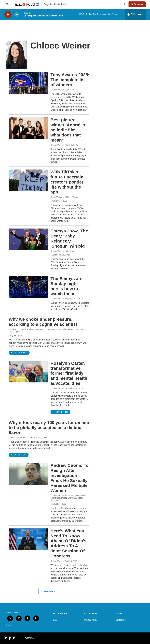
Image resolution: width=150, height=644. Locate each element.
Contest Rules (91, 613)
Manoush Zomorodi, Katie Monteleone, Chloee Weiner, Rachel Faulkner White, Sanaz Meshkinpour (47, 331)
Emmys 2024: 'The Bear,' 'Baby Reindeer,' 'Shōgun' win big (69, 238)
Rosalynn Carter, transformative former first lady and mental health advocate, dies (69, 373)
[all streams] (135, 14)
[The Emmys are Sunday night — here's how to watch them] (28, 287)
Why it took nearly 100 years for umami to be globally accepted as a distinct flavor (49, 428)
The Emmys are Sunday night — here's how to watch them (67, 286)
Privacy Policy (91, 620)
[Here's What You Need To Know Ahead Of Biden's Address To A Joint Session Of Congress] (28, 539)
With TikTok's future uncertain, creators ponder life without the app (68, 182)
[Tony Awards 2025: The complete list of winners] (28, 83)
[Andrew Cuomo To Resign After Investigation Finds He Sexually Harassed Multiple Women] (28, 474)
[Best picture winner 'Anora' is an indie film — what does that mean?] (28, 128)
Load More (49, 591)
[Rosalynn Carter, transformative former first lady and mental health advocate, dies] (28, 372)
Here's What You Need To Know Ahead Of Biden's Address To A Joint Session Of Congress (68, 543)
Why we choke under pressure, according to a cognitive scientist (43, 322)
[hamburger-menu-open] (7, 4)
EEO (55, 620)
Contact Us (121, 620)
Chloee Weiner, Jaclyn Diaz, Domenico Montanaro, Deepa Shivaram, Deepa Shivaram (68, 498)
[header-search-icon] (124, 4)
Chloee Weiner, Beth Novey (63, 251)
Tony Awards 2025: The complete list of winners (70, 80)
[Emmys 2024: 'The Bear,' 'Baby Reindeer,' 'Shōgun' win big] (28, 239)
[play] (8, 14)
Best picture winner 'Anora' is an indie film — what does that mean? (68, 130)
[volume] (17, 14)
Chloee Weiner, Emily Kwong (22, 438)
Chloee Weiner (57, 90)
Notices (119, 613)
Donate (138, 4)
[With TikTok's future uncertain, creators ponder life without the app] (28, 180)
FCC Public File (60, 613)
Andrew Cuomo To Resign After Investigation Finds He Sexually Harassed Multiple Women (70, 478)
